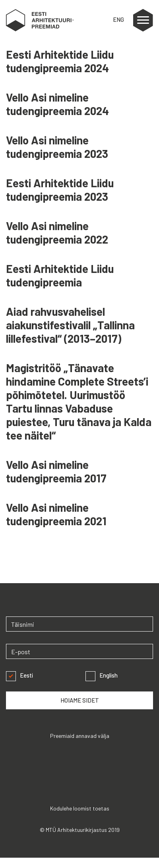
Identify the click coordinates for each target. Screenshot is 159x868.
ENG (118, 19)
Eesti (19, 675)
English (102, 675)
